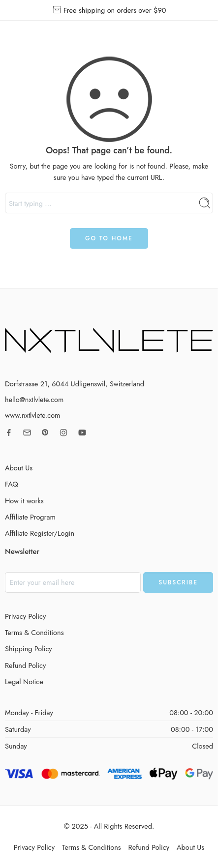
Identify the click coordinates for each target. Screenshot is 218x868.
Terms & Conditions (34, 632)
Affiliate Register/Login (40, 533)
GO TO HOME (109, 238)
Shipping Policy (29, 649)
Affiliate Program (30, 517)
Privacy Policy (25, 616)
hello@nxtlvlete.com (34, 399)
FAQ (12, 484)
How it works (24, 501)
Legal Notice (24, 681)
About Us (19, 468)
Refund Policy (25, 665)
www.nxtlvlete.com (32, 415)
